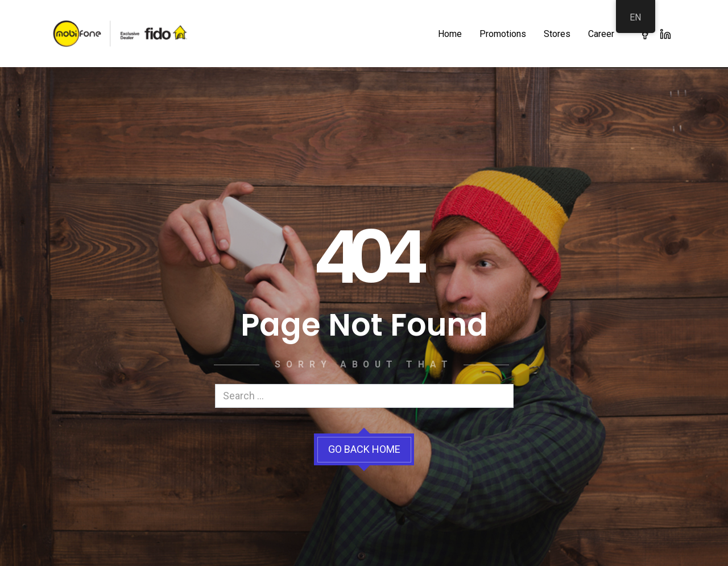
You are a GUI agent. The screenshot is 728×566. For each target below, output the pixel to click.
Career (601, 34)
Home (450, 34)
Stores (557, 34)
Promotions (503, 34)
